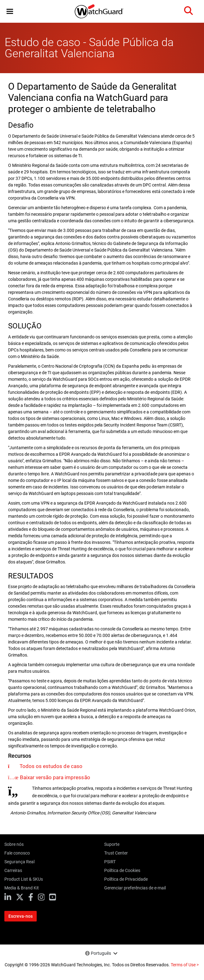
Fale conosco (17, 853)
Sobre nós (14, 844)
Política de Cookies (122, 870)
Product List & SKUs (24, 879)
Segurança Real (19, 862)
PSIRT (110, 862)
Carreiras (13, 870)
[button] (10, 11)
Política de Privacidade (126, 879)
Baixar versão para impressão (55, 777)
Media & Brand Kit (22, 888)
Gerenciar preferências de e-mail (135, 888)
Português (101, 953)
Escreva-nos (21, 916)
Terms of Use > (185, 965)
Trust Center (116, 853)
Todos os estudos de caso (51, 766)
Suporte (112, 844)
